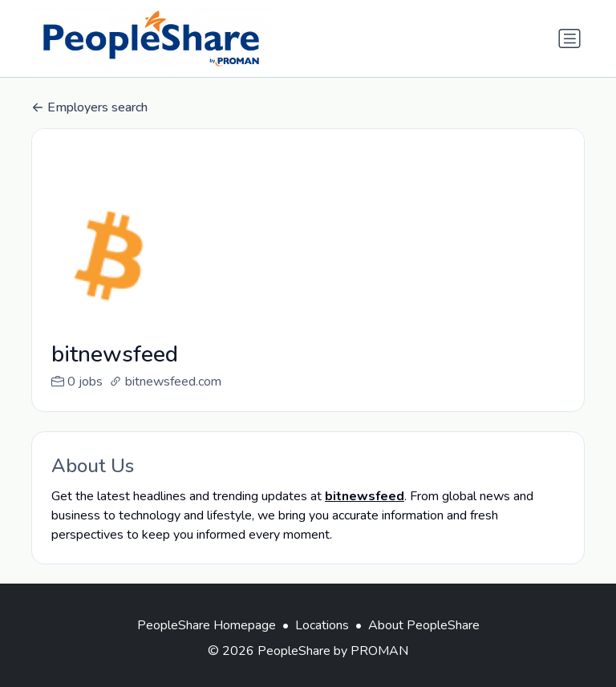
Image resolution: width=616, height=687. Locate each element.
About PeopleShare (424, 645)
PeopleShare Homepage (207, 645)
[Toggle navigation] (569, 38)
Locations (322, 645)
